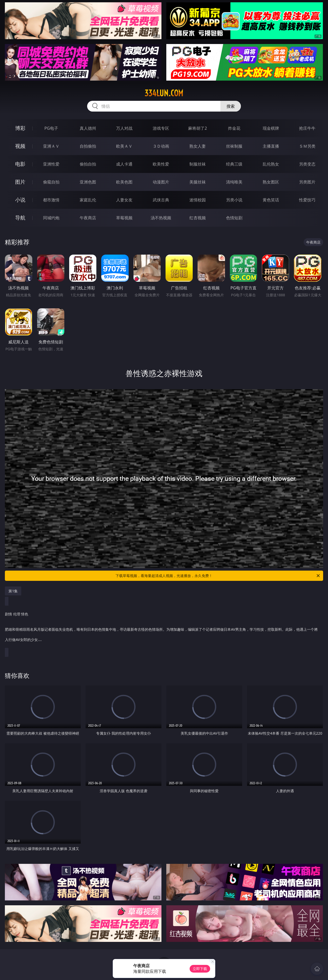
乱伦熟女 (271, 164)
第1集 (13, 591)
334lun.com (164, 93)
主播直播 (271, 146)
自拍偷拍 (88, 146)
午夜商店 (88, 218)
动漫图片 (161, 182)
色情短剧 (234, 218)
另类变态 (307, 164)
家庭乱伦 (88, 200)
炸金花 (234, 128)
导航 (20, 218)
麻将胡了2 (197, 128)
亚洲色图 (88, 182)
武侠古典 (161, 200)
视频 (20, 146)
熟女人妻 (198, 146)
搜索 (231, 106)
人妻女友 (124, 200)
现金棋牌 (271, 128)
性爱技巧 (307, 200)
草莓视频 (124, 218)
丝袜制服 (234, 146)
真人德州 (88, 128)
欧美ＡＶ (124, 146)
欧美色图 (124, 182)
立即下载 (200, 969)
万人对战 (124, 128)
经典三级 (234, 164)
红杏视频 (198, 218)
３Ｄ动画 (161, 146)
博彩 (20, 128)
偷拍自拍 (88, 164)
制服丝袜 (198, 164)
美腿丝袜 (198, 182)
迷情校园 (198, 200)
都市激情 (51, 200)
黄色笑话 (271, 200)
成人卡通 (124, 164)
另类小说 (234, 200)
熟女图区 (271, 182)
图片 (20, 182)
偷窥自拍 (51, 182)
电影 (20, 164)
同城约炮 (51, 218)
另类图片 (307, 182)
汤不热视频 (161, 218)
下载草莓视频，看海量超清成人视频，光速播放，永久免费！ (218, 576)
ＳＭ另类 (307, 146)
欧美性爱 (161, 164)
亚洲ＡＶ (51, 146)
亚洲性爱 (51, 164)
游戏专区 (161, 128)
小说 (20, 200)
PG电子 (51, 128)
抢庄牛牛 (307, 128)
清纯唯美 (234, 182)
